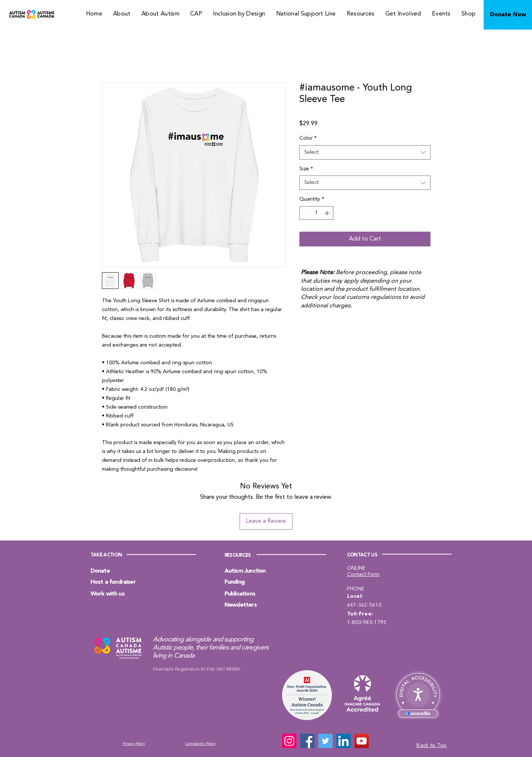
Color (308, 138)
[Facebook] (307, 741)
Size (306, 169)
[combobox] (365, 152)
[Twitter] (325, 741)
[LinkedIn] (344, 741)
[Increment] (328, 213)
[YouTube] (362, 741)
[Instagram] (289, 741)
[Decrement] (305, 213)
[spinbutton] (316, 213)
